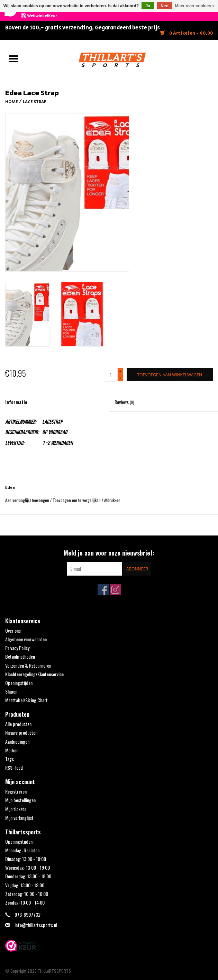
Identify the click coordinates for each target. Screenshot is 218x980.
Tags (10, 759)
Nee (164, 6)
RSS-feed (14, 767)
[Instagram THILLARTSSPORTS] (115, 590)
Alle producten (18, 724)
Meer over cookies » (195, 6)
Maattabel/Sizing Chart (26, 700)
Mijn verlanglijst (19, 818)
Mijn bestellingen (20, 800)
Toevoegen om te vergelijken (77, 500)
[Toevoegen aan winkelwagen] (170, 374)
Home (12, 102)
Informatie (16, 402)
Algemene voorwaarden (26, 639)
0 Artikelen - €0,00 (187, 33)
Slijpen (11, 691)
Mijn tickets (16, 809)
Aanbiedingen (17, 741)
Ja (148, 6)
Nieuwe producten (21, 732)
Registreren (16, 791)
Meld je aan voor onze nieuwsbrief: (109, 553)
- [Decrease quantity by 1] (120, 378)
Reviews (124, 402)
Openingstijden (19, 683)
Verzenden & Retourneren (28, 665)
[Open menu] (13, 58)
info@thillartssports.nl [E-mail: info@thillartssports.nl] (36, 925)
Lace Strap (35, 102)
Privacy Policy (17, 648)
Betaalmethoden (20, 656)
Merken (12, 750)
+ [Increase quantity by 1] (120, 371)
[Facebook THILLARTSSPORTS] (103, 590)
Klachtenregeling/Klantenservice (34, 674)
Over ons (13, 630)
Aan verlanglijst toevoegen (28, 500)
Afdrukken (112, 500)
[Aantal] (111, 375)
